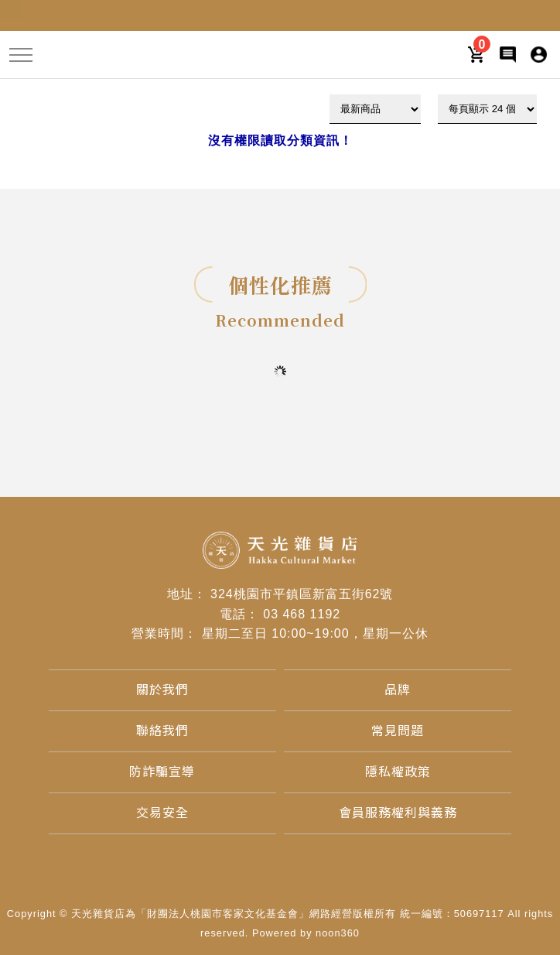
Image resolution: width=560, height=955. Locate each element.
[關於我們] (162, 690)
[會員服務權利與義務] (398, 813)
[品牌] (398, 690)
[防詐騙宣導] (162, 772)
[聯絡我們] (162, 731)
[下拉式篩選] (375, 109)
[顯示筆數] (487, 109)
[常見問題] (398, 731)
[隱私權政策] (398, 772)
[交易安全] (162, 813)
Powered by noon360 (306, 933)
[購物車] (477, 54)
